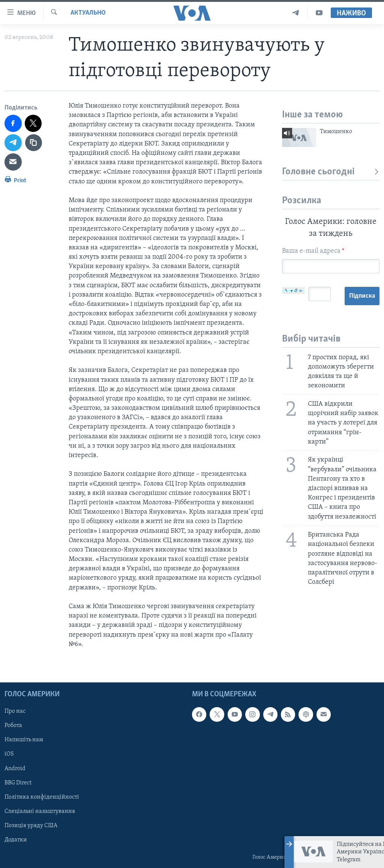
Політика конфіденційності (42, 797)
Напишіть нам (24, 740)
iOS (9, 754)
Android (15, 768)
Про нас (15, 711)
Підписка (300, 324)
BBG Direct (18, 783)
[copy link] (34, 143)
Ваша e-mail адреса (313, 251)
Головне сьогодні (331, 172)
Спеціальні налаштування (40, 811)
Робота (13, 726)
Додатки (16, 840)
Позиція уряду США (31, 826)
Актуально (88, 13)
